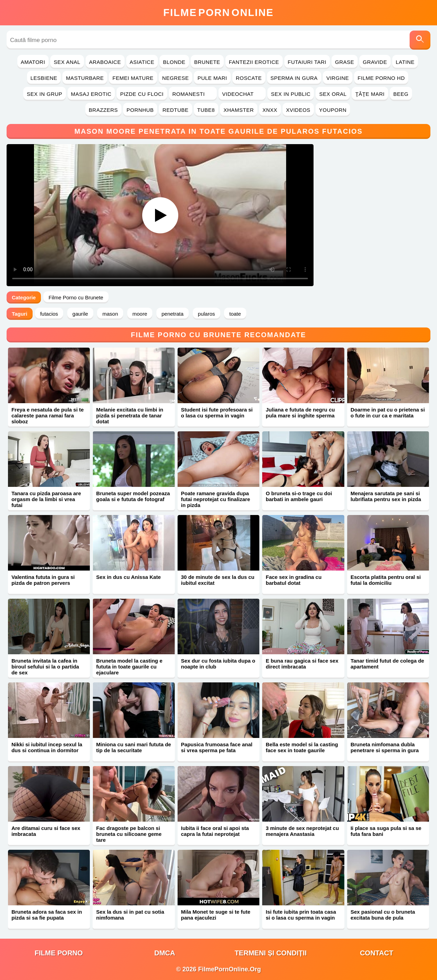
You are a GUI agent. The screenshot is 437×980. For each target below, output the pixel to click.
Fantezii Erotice (254, 62)
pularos (207, 314)
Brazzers (103, 110)
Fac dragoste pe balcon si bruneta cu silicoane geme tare (129, 834)
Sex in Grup (44, 94)
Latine (405, 62)
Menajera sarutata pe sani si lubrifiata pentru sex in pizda (386, 496)
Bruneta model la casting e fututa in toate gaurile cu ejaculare (129, 667)
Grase (345, 62)
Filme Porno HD (381, 78)
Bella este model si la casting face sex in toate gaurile (302, 747)
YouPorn (333, 110)
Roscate (249, 78)
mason (110, 314)
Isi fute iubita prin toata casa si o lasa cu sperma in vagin (301, 915)
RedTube (175, 110)
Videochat (242, 94)
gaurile (80, 314)
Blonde (174, 62)
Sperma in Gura (294, 78)
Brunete (207, 62)
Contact (377, 953)
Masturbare (85, 78)
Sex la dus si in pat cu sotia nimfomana (130, 915)
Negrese (176, 78)
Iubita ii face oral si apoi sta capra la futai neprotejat (215, 831)
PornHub (140, 110)
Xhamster (238, 110)
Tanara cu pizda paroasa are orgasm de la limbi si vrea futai (46, 499)
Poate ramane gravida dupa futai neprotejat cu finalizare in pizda (216, 499)
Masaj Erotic (91, 94)
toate (235, 314)
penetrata (173, 314)
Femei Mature (133, 78)
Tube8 (206, 110)
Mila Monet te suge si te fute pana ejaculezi (216, 915)
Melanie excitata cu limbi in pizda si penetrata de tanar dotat (130, 416)
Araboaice (105, 62)
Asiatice (142, 62)
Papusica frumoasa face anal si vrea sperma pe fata (217, 747)
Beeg (401, 94)
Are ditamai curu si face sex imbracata (46, 831)
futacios (49, 314)
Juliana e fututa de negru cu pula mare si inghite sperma (300, 413)
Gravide (375, 62)
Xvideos (298, 110)
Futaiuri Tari (307, 62)
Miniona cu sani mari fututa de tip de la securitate (134, 747)
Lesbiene (44, 78)
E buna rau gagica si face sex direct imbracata (302, 664)
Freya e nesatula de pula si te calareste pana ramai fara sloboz (48, 416)
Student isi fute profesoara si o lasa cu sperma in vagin (217, 413)
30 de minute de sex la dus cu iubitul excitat (218, 580)
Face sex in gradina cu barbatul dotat (294, 580)
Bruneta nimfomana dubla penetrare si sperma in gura (385, 747)
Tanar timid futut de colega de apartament (387, 664)
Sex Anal (67, 62)
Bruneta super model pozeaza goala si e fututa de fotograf (133, 496)
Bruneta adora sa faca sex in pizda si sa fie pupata (47, 915)
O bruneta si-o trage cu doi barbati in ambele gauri (299, 496)
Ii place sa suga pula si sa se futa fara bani (386, 831)
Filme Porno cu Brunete (76, 297)
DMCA (165, 953)
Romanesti (193, 94)
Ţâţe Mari (370, 94)
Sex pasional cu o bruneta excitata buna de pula (383, 915)
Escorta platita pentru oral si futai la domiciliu (386, 580)
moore (140, 314)
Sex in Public (291, 94)
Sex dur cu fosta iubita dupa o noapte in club (218, 664)
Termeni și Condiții (271, 953)
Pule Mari (212, 78)
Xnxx (270, 110)
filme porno (59, 953)
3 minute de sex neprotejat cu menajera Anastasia (302, 831)
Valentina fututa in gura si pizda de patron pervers (43, 580)
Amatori (33, 62)
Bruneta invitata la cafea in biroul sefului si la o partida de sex (45, 667)
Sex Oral (333, 94)
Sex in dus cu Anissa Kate (128, 577)
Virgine (338, 78)
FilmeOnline (218, 13)
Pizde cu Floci (142, 94)
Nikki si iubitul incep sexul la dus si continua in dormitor (47, 747)
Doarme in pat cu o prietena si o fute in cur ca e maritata (388, 413)
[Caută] (420, 40)
